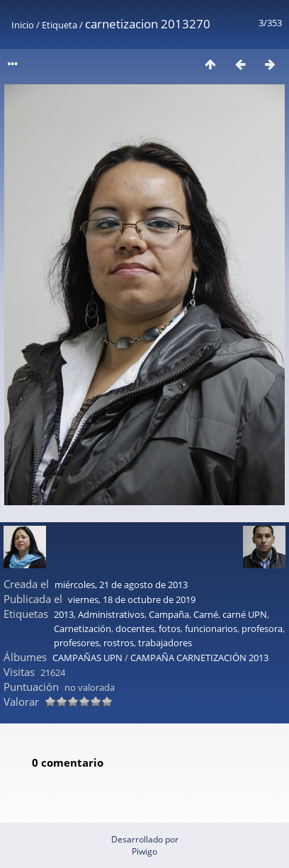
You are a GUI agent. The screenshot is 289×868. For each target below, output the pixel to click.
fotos (170, 629)
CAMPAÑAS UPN (87, 658)
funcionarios (211, 629)
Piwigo (144, 851)
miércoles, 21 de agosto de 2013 (121, 585)
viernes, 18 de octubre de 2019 (132, 599)
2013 (64, 614)
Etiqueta (59, 25)
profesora (262, 629)
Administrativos (111, 614)
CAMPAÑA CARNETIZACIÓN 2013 (199, 658)
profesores (76, 643)
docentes (135, 629)
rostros (119, 643)
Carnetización (83, 629)
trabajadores (165, 643)
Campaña (169, 614)
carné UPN (245, 614)
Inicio (23, 25)
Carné (206, 614)
